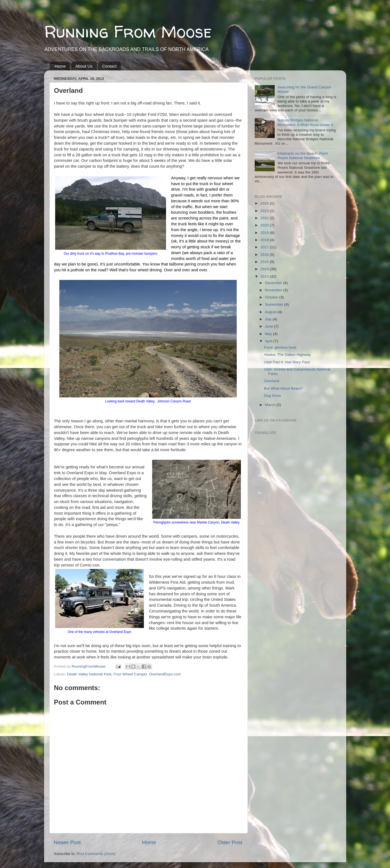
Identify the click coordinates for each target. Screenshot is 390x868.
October (272, 297)
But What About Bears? (283, 388)
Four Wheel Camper (130, 674)
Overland (272, 381)
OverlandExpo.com (165, 674)
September (275, 304)
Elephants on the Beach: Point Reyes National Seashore (303, 156)
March (271, 405)
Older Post (230, 842)
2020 (265, 225)
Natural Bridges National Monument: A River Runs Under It (305, 122)
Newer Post (67, 842)
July (269, 319)
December (274, 283)
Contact (109, 66)
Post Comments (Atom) (96, 854)
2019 (265, 233)
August (271, 312)
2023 (265, 211)
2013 (265, 276)
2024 (265, 203)
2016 (265, 255)
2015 (265, 262)
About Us (84, 66)
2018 (265, 240)
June (270, 326)
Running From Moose (128, 32)
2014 (265, 269)
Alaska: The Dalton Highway (287, 355)
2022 (265, 218)
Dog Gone (272, 396)
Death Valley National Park (89, 674)
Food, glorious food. (280, 347)
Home (60, 66)
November (274, 290)
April (269, 341)
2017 (265, 247)
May (269, 334)
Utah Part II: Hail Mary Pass (287, 362)
